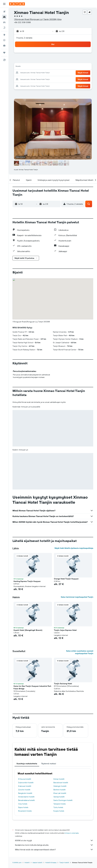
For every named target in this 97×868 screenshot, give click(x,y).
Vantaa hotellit (59, 797)
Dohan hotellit (59, 779)
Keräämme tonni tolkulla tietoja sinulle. (54, 845)
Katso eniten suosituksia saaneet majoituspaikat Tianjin (80, 652)
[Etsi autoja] (4, 22)
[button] (4, 4)
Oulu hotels (23, 804)
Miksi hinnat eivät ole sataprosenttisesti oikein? (54, 850)
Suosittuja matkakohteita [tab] (27, 764)
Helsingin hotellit (60, 786)
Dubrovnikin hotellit (26, 783)
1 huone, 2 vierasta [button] (24, 38)
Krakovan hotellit (25, 786)
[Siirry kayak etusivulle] (17, 4)
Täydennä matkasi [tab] (49, 764)
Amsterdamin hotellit (26, 797)
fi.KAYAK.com (17, 862)
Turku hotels (58, 807)
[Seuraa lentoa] (4, 40)
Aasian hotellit (37, 862)
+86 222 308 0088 (22, 22)
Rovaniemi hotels (25, 811)
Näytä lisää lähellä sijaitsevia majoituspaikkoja (74, 548)
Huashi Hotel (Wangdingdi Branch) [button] (28, 630)
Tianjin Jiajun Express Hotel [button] (65, 630)
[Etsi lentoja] (4, 12)
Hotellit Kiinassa (51, 862)
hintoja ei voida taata (72, 833)
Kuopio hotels (59, 811)
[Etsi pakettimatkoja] (4, 28)
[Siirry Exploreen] (4, 35)
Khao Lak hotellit (60, 793)
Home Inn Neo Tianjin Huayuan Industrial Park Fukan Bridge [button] (32, 687)
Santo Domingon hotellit (63, 800)
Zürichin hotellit (24, 790)
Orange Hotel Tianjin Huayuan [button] (66, 579)
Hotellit (27, 862)
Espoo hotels (23, 807)
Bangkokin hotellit (25, 793)
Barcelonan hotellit (61, 783)
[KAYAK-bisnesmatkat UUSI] (4, 45)
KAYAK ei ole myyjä (54, 840)
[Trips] (4, 53)
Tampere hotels (59, 804)
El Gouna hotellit (25, 779)
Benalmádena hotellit (26, 800)
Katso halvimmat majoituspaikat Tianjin (77, 597)
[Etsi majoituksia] (4, 17)
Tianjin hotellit (64, 862)
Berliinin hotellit (59, 790)
